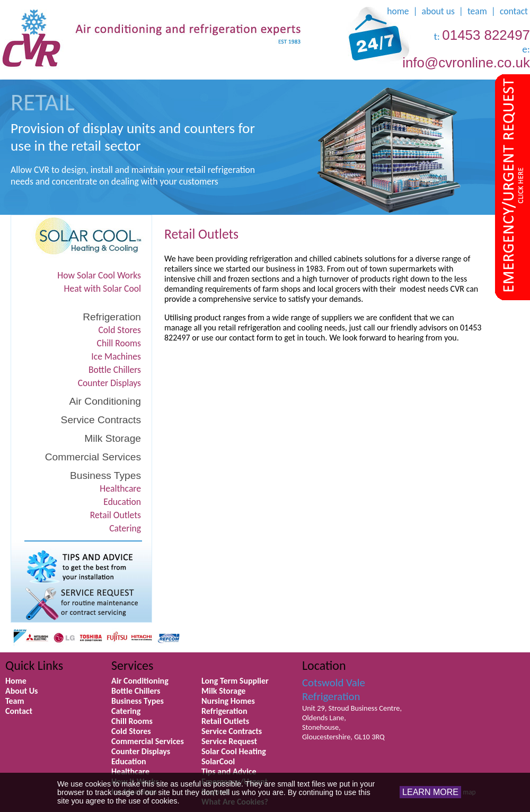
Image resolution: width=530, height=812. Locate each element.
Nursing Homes (228, 701)
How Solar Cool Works (99, 275)
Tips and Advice (229, 771)
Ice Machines (116, 356)
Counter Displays (109, 383)
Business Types (105, 475)
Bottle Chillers (115, 370)
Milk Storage (113, 438)
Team (15, 701)
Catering (125, 528)
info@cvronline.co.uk (466, 63)
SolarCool (218, 761)
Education (122, 502)
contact (514, 11)
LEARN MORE (430, 792)
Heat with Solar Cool (103, 289)
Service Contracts (101, 420)
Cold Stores (120, 330)
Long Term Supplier (235, 681)
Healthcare (120, 488)
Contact (19, 711)
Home (16, 681)
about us (438, 11)
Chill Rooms (119, 343)
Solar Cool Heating (234, 751)
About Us (21, 691)
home (398, 11)
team (477, 11)
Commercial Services (93, 457)
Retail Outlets (116, 515)
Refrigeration (112, 317)
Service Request (229, 741)
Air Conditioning (105, 401)
